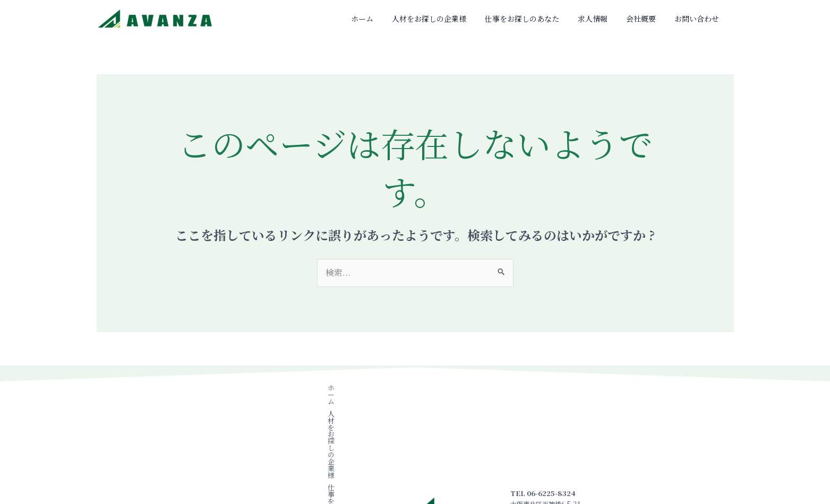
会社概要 (653, 19)
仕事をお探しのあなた (550, 19)
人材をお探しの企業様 (465, 19)
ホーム (406, 19)
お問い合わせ (701, 19)
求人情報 (613, 19)
